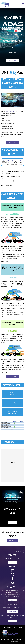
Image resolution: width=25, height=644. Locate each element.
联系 (21, 627)
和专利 (12, 642)
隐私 (21, 640)
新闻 (14, 627)
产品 (4, 627)
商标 (9, 642)
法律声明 (17, 640)
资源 (17, 627)
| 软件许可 (16, 642)
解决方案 (9, 627)
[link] (12, 94)
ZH (17, 31)
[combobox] (18, 31)
